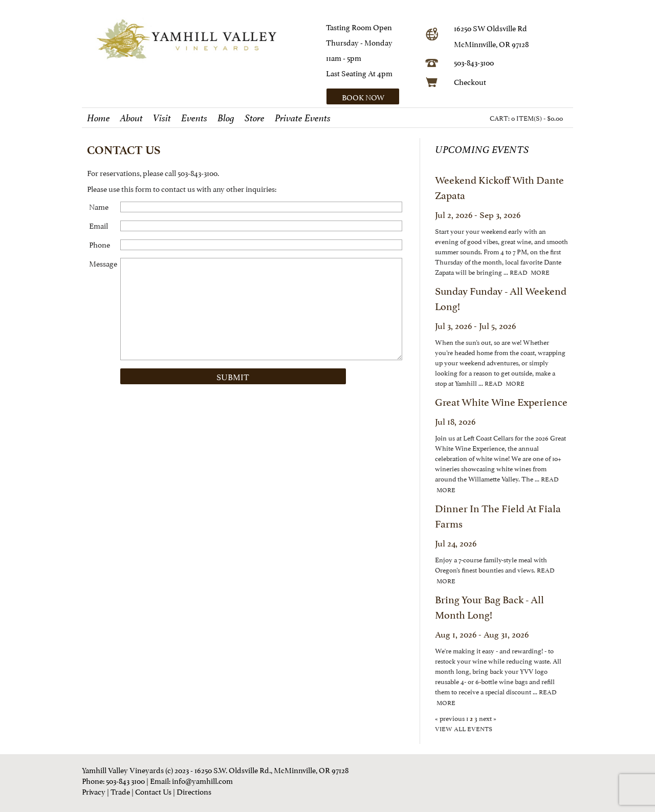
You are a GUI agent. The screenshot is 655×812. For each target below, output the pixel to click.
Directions (194, 791)
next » (487, 718)
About (132, 118)
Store (255, 118)
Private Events (303, 118)
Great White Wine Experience (501, 401)
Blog (226, 118)
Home (99, 118)
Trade (120, 791)
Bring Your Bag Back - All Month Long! (489, 606)
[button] (372, 96)
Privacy (94, 791)
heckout (473, 81)
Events (194, 118)
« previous (451, 718)
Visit (162, 118)
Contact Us (153, 791)
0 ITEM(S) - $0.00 (537, 118)
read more (530, 272)
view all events (464, 728)
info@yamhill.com (202, 780)
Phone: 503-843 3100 (113, 780)
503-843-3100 (474, 62)
